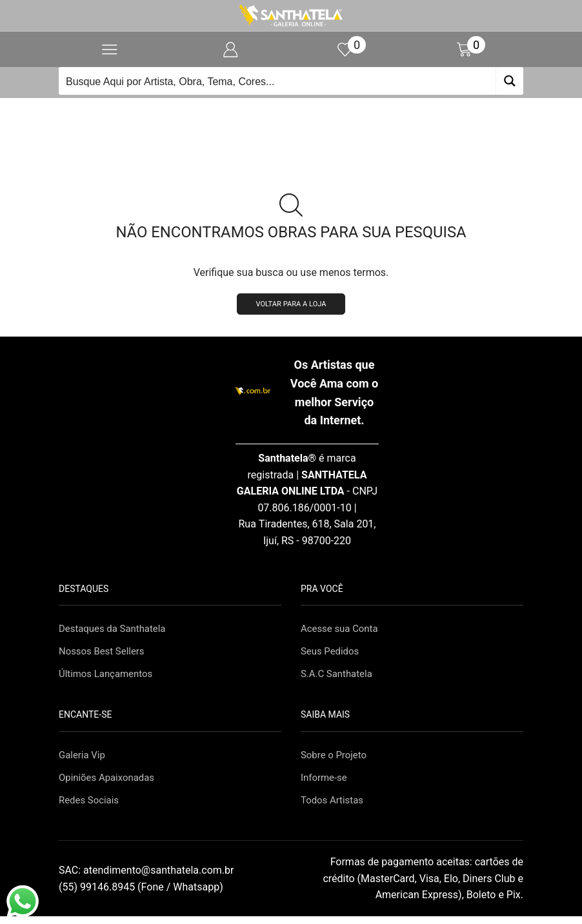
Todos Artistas (334, 808)
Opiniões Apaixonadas (110, 784)
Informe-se (326, 784)
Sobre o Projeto (336, 761)
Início (269, 113)
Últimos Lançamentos (109, 678)
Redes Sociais (91, 808)
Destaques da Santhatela (116, 631)
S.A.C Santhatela (339, 678)
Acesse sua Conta (342, 631)
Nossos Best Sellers (105, 655)
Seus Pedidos (332, 655)
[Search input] (278, 81)
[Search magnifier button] (509, 81)
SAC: (147, 878)
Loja (306, 113)
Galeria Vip (84, 761)
